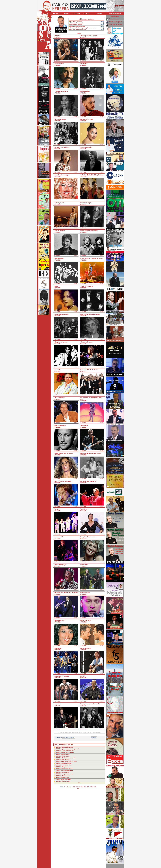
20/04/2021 (59, 770)
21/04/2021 (59, 769)
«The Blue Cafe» (66, 756)
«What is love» (65, 754)
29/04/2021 (59, 758)
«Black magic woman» (67, 747)
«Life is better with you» (68, 751)
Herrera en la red (114, 19)
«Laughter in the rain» (67, 774)
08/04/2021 (59, 781)
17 (83, 787)
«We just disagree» (66, 763)
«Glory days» (65, 767)
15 (79, 787)
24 (93, 787)
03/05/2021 (59, 756)
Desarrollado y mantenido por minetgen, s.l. (79, 866)
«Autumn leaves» (66, 776)
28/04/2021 (59, 760)
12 (75, 787)
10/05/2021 (59, 749)
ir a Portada (57, 61)
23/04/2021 (59, 765)
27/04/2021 (59, 761)
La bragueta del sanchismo (78, 26)
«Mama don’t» (65, 778)
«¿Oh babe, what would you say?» (70, 749)
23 (92, 787)
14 (78, 787)
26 (78, 788)
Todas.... (80, 783)
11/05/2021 (59, 747)
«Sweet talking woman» (68, 753)
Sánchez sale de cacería (77, 23)
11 (73, 787)
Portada (79, 33)
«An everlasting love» (67, 770)
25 (95, 787)
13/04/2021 (59, 778)
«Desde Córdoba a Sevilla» (69, 758)
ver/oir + (76, 61)
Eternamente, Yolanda (76, 25)
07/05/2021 (59, 751)
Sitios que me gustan (116, 25)
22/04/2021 (59, 767)
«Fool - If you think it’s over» (69, 761)
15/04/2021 (59, 774)
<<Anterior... (69, 787)
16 (81, 787)
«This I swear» (65, 760)
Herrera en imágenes (115, 22)
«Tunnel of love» (66, 781)
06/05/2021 (59, 753)
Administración (115, 16)
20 (87, 787)
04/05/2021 (59, 754)
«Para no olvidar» (66, 779)
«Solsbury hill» (65, 772)
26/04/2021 (59, 763)
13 (76, 787)
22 (90, 787)
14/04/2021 (59, 776)
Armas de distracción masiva (78, 30)
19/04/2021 (59, 772)
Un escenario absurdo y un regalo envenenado (83, 28)
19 (86, 787)
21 (89, 787)
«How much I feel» (66, 765)
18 (84, 787)
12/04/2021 (59, 779)
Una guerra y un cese (76, 21)
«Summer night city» (67, 769)
